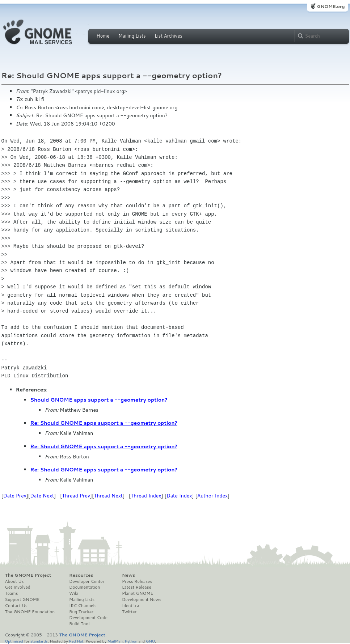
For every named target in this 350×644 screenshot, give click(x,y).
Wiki (74, 593)
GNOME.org (331, 6)
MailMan (115, 641)
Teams (12, 593)
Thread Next (108, 496)
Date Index (179, 496)
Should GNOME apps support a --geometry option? (99, 400)
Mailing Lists (132, 36)
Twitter (129, 612)
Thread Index (146, 496)
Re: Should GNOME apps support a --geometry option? (104, 423)
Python (131, 641)
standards (39, 641)
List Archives (168, 36)
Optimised (14, 641)
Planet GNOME (138, 593)
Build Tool (79, 624)
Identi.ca (131, 606)
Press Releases (137, 581)
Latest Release (137, 587)
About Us (14, 581)
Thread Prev (76, 496)
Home (103, 36)
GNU (150, 641)
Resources (81, 575)
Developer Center (87, 581)
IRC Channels (83, 606)
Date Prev (15, 496)
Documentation (85, 587)
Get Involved (18, 587)
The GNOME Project (28, 575)
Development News (142, 599)
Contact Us (16, 606)
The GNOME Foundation (30, 612)
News (128, 575)
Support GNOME (22, 599)
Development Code (88, 618)
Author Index (212, 496)
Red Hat (76, 641)
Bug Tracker (81, 612)
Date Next (42, 496)
